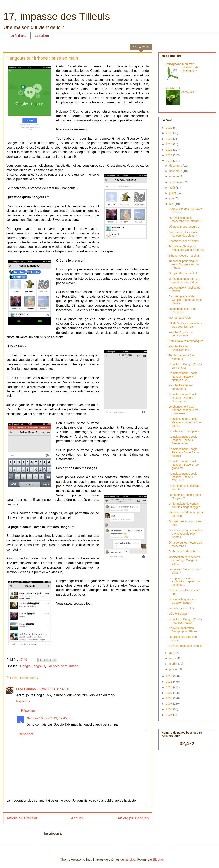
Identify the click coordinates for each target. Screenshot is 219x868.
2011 (170, 682)
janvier (174, 669)
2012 (170, 676)
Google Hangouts (33, 666)
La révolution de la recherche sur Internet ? (185, 220)
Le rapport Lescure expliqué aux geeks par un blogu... (185, 582)
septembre (176, 182)
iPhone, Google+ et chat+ (185, 256)
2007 (170, 704)
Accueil (77, 818)
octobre (174, 176)
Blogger (158, 859)
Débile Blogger (178, 614)
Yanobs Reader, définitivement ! (180, 348)
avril (172, 653)
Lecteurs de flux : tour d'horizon (182, 310)
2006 (170, 709)
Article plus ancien (133, 818)
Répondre (23, 701)
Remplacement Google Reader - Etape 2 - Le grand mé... (184, 465)
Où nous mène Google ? (184, 227)
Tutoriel (74, 666)
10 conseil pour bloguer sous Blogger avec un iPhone (184, 264)
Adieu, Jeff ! (188, 92)
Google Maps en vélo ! (183, 273)
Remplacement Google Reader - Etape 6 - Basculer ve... (183, 398)
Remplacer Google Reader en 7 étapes (185, 366)
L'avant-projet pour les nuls (186, 646)
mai (172, 204)
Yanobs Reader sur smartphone (181, 387)
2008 (170, 698)
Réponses (28, 711)
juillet (173, 193)
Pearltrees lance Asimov (184, 241)
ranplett (130, 859)
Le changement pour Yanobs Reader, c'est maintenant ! (183, 410)
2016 (170, 144)
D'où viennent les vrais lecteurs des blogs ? (183, 234)
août (172, 188)
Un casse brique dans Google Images (182, 601)
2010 (170, 687)
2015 (170, 150)
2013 (170, 161)
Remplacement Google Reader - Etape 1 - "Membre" (183, 477)
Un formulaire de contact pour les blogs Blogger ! (185, 505)
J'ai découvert (57, 666)
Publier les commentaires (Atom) (88, 833)
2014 (170, 155)
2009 (170, 693)
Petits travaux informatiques (186, 341)
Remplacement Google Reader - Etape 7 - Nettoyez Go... (183, 377)
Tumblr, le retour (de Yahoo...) (181, 357)
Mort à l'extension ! (180, 318)
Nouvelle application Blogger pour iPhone (183, 630)
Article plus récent (22, 818)
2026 (170, 128)
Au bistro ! (173, 88)
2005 (170, 715)
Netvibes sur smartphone (184, 431)
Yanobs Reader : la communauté (181, 334)
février (174, 664)
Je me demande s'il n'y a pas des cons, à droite (184, 280)
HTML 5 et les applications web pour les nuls (185, 325)
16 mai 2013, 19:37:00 (53, 689)
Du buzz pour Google (182, 551)
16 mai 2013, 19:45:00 (55, 718)
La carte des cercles (181, 608)
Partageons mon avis (180, 64)
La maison (42, 36)
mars (173, 658)
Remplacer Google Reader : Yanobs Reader (185, 621)
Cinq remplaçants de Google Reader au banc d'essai (185, 300)
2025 (170, 133)
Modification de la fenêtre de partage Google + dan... (184, 560)
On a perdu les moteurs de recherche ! (185, 544)
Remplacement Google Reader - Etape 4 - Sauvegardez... (183, 440)
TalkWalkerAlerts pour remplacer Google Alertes (186, 248)
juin (172, 198)
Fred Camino (26, 689)
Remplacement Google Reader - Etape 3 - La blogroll (184, 452)
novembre (176, 171)
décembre (176, 166)
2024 (170, 139)
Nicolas (32, 718)
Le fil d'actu (18, 36)
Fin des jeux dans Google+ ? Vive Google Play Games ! (185, 534)
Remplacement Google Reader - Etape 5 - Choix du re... (186, 422)
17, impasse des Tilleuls (57, 16)
